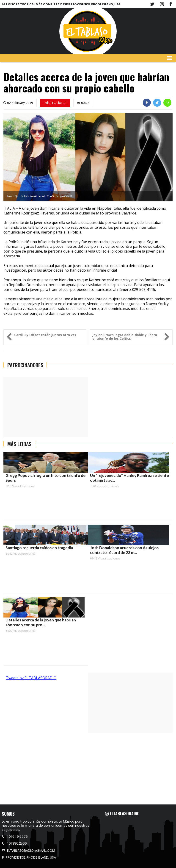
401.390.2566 (14, 843)
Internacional (55, 103)
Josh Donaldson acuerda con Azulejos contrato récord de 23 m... (124, 550)
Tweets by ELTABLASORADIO (31, 678)
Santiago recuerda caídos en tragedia (39, 548)
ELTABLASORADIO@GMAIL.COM (28, 851)
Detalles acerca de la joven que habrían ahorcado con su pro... (41, 622)
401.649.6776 (15, 837)
